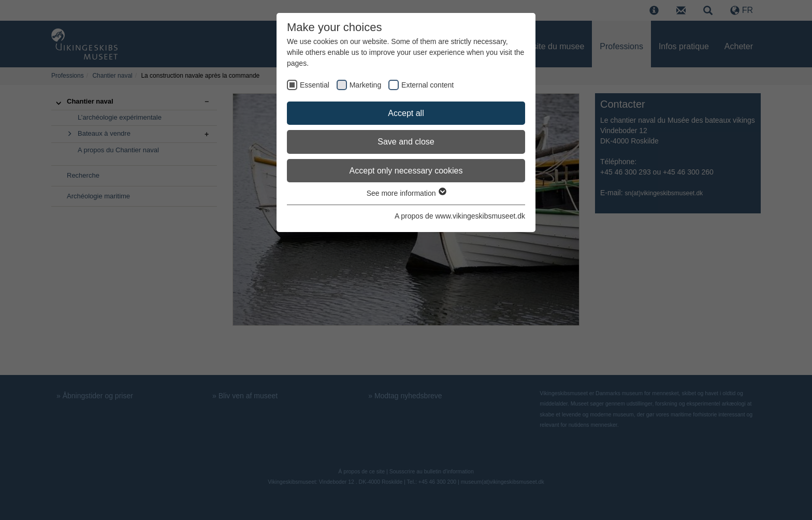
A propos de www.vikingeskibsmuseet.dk (460, 216)
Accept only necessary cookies (406, 171)
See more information (406, 193)
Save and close (406, 142)
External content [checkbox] (427, 85)
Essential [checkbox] (315, 85)
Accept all (406, 113)
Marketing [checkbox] (365, 85)
